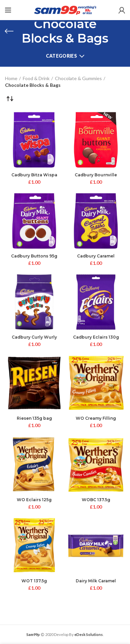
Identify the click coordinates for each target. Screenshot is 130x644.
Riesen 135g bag (34, 418)
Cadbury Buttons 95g (34, 256)
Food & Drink (36, 78)
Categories (61, 56)
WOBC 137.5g (96, 500)
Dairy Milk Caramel (96, 581)
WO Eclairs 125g (34, 500)
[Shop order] (10, 99)
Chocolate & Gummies (78, 78)
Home (11, 78)
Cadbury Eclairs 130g (96, 337)
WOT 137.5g (34, 581)
